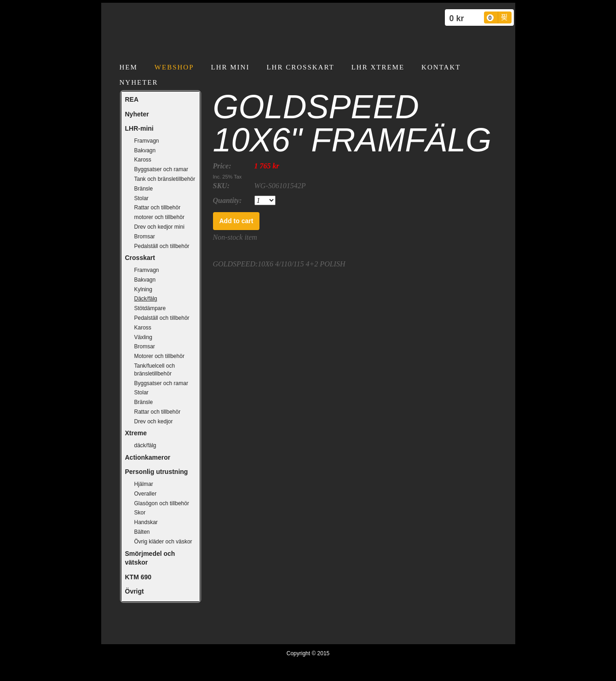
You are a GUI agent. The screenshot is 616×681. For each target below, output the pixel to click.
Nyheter (139, 82)
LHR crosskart (300, 67)
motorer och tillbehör (159, 217)
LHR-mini (139, 128)
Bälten (142, 532)
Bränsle (144, 189)
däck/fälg (145, 445)
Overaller (146, 494)
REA (132, 99)
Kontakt (441, 67)
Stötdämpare (150, 308)
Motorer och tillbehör (159, 356)
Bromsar (145, 237)
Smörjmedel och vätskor (150, 558)
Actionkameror (148, 457)
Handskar (146, 522)
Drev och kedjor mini (159, 227)
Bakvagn (145, 150)
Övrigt (135, 591)
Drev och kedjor (154, 421)
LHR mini (230, 67)
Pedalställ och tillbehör (162, 246)
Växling (143, 337)
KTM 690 (138, 577)
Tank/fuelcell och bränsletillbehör (155, 370)
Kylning (143, 289)
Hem (129, 67)
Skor (140, 513)
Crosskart (140, 258)
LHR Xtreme (378, 67)
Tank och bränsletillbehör (165, 179)
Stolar (141, 198)
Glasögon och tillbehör (162, 503)
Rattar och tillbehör (158, 208)
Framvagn (147, 141)
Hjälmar (144, 484)
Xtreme (136, 433)
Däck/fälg (146, 299)
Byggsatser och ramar (161, 169)
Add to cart (236, 221)
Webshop (174, 67)
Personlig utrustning (157, 472)
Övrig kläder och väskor (163, 542)
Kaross (143, 160)
